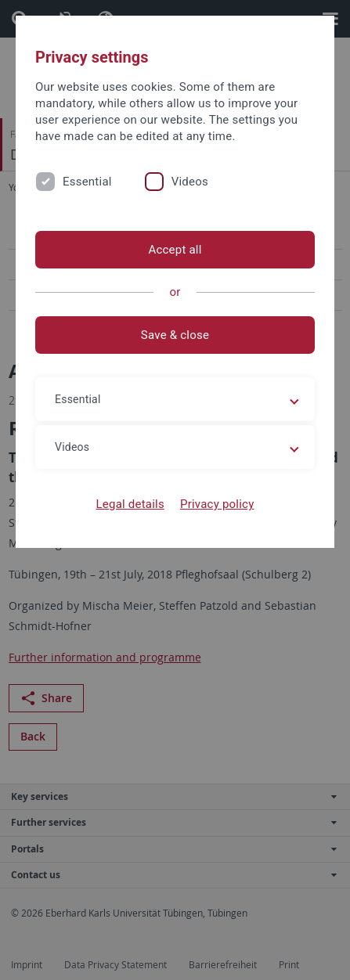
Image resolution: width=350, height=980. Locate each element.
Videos (190, 182)
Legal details (130, 504)
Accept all (175, 250)
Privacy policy (217, 504)
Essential (87, 182)
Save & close (175, 335)
